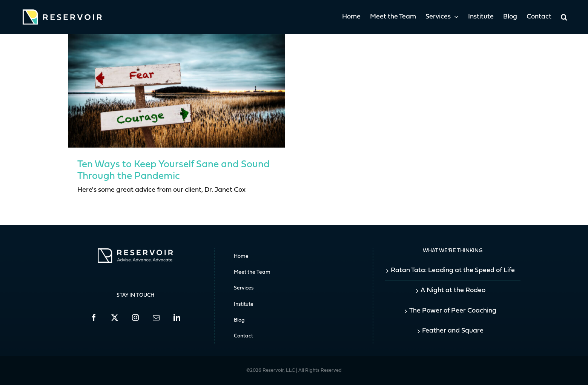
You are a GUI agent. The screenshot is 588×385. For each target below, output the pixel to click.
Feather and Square (453, 331)
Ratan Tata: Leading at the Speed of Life (453, 270)
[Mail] (156, 317)
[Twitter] (115, 317)
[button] (564, 17)
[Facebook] (94, 317)
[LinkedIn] (177, 317)
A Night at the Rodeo (453, 290)
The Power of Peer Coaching (453, 311)
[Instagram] (135, 317)
